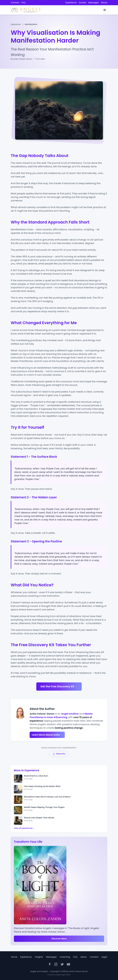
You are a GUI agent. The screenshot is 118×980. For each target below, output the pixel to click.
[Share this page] (59, 754)
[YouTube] (68, 964)
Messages (94, 3)
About (104, 3)
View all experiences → (24, 828)
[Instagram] (56, 964)
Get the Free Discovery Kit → (59, 686)
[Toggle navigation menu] (105, 10)
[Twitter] (62, 964)
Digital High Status (63, 975)
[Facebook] (50, 964)
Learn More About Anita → (47, 735)
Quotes (83, 3)
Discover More (59, 939)
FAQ (23, 3)
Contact (15, 3)
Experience (71, 3)
